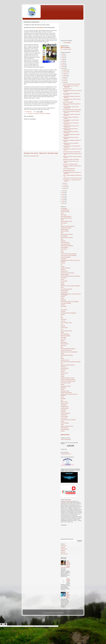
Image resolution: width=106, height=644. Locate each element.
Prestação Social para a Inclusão (67, 378)
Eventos (62, 298)
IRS (62, 316)
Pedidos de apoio (64, 373)
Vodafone (63, 431)
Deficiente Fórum (64, 271)
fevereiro (65, 187)
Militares (62, 341)
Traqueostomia (64, 415)
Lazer (62, 324)
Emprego (63, 284)
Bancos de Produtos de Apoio (67, 234)
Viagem (62, 425)
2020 (63, 63)
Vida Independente (65, 428)
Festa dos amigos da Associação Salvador (72, 84)
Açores (62, 213)
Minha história (64, 342)
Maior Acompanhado (65, 334)
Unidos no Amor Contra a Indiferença (68, 420)
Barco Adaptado (64, 236)
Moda (62, 347)
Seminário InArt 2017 (67, 89)
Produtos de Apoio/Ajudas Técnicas (68, 380)
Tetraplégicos (48, 114)
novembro (65, 72)
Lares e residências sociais (66, 323)
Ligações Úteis (64, 549)
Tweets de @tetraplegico (66, 440)
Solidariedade (64, 405)
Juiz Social (63, 321)
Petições (63, 376)
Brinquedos (63, 241)
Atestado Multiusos (65, 229)
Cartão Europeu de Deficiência (67, 246)
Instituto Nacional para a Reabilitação (68, 313)
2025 (63, 54)
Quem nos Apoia (64, 554)
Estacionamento (64, 292)
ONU (62, 363)
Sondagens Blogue (65, 407)
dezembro (65, 70)
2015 (63, 193)
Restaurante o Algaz (65, 391)
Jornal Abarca (40, 28)
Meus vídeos (63, 339)
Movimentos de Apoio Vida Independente (69, 352)
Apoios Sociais (64, 223)
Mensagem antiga (53, 153)
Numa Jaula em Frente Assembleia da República (71, 362)
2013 (63, 196)
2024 (63, 56)
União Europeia (64, 418)
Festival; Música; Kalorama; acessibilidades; (70, 302)
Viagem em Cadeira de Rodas (67, 426)
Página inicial (43, 153)
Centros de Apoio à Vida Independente (69, 255)
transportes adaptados (65, 413)
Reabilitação (63, 388)
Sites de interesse (64, 403)
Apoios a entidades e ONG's (67, 221)
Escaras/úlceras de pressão (66, 289)
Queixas (62, 384)
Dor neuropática (64, 281)
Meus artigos (42, 114)
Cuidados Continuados (65, 268)
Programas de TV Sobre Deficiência (68, 381)
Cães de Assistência (65, 242)
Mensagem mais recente (31, 153)
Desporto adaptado (65, 274)
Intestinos (63, 315)
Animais (62, 220)
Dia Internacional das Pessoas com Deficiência (70, 276)
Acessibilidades (64, 208)
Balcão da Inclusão (65, 231)
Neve (62, 357)
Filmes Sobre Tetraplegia (66, 303)
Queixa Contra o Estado (66, 383)
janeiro (65, 189)
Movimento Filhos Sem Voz (66, 350)
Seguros (62, 397)
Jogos (62, 318)
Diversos (63, 279)
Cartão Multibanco (64, 247)
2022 (63, 60)
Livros (62, 329)
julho (64, 79)
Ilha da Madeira (64, 310)
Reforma (63, 389)
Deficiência (31, 114)
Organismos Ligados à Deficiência (68, 365)
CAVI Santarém (64, 249)
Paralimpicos (63, 370)
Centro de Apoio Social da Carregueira (69, 254)
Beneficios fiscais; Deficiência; (67, 238)
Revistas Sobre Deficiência (66, 393)
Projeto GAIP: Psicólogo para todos (70, 164)
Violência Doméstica (65, 429)
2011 (63, 200)
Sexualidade (63, 399)
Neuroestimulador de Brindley (67, 355)
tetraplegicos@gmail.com (66, 454)
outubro (65, 74)
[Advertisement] (71, 30)
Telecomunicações (65, 408)
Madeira (62, 332)
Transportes (63, 412)
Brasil (62, 239)
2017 (63, 68)
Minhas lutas (63, 345)
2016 (63, 191)
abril (64, 183)
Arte (62, 225)
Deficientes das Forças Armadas (67, 273)
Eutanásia (63, 297)
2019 (63, 65)
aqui (72, 522)
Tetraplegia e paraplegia (66, 501)
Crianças (63, 266)
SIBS (62, 400)
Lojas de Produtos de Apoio (66, 331)
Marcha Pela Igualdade (65, 336)
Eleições (62, 283)
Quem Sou (63, 552)
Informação (63, 311)
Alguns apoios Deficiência (66, 216)
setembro (65, 75)
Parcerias (63, 371)
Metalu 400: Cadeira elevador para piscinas (68, 595)
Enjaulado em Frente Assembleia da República (70, 286)
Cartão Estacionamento (66, 244)
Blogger (62, 613)
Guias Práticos (64, 306)
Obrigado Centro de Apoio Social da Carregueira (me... (70, 129)
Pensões (63, 375)
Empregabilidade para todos (69, 171)
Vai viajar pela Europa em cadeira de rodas (72, 152)
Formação (63, 305)
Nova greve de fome (65, 360)
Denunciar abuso (65, 435)
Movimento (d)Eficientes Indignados (68, 349)
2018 (63, 67)
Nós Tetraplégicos (67, 43)
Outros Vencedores (65, 368)
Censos (62, 252)
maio (64, 83)
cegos (62, 251)
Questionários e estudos (66, 386)
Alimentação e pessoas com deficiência (71, 159)
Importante (63, 547)
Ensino (62, 287)
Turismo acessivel (64, 416)
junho (65, 81)
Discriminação (64, 278)
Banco (62, 233)
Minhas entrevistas (65, 344)
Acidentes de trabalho (65, 212)
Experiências (63, 300)
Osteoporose (63, 367)
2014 (63, 194)
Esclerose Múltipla (64, 291)
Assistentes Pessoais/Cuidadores (68, 226)
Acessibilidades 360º (65, 210)
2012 (63, 198)
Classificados (63, 259)
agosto (65, 77)
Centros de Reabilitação (66, 257)
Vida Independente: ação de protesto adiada (72, 110)
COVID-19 (63, 263)
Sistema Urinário (64, 402)
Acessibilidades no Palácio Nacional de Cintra (72, 178)
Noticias (62, 358)
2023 (63, 58)
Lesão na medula (64, 328)
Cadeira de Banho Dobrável (68, 580)
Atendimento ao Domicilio (66, 228)
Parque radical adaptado (68, 102)
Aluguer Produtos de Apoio (66, 218)
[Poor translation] (5, 624)
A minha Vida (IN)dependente (69, 169)
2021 (63, 61)
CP (61, 265)
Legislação (63, 326)
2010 (63, 201)
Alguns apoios (64, 215)
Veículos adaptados (65, 423)
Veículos (62, 421)
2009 (63, 203)
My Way (62, 354)
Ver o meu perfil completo (66, 49)
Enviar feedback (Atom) (34, 156)
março (65, 185)
